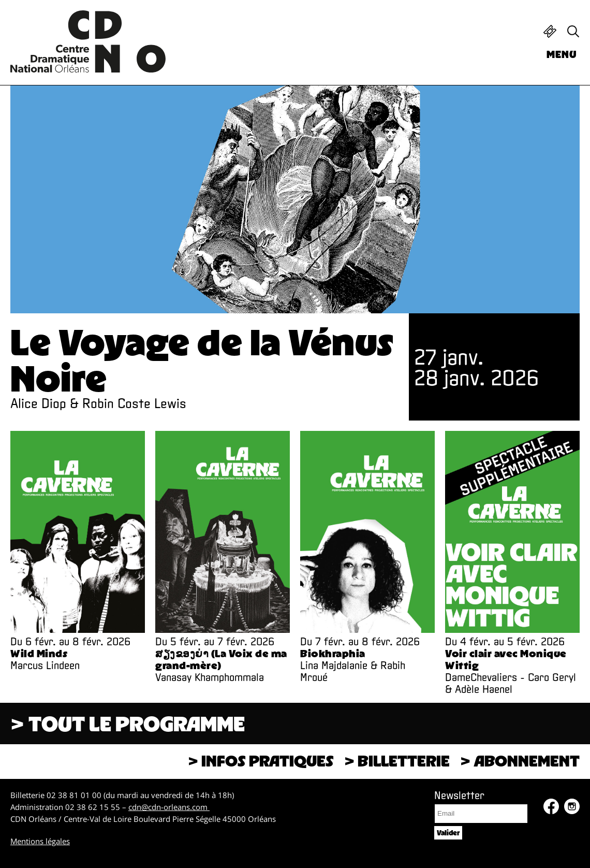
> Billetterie (397, 761)
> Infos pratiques (261, 761)
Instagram (572, 806)
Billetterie (550, 31)
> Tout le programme (128, 724)
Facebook (551, 806)
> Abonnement (520, 761)
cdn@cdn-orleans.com (169, 807)
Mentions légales (40, 841)
